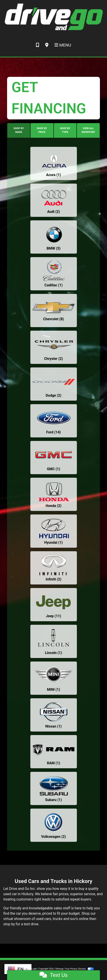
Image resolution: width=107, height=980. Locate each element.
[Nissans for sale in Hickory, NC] (54, 715)
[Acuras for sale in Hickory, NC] (54, 163)
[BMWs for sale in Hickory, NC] (54, 237)
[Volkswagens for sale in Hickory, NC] (54, 825)
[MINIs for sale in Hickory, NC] (54, 678)
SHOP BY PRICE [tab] (42, 130)
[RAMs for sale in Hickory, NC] (54, 752)
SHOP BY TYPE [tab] (65, 130)
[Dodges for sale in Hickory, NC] (54, 384)
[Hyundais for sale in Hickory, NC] (54, 531)
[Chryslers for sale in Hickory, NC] (54, 347)
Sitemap (59, 969)
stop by (9, 924)
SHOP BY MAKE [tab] (19, 130)
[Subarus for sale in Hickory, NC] (54, 788)
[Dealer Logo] (53, 17)
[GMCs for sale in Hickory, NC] (54, 458)
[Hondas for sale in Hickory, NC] (54, 494)
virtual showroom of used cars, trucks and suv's (41, 919)
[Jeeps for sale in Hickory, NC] (54, 605)
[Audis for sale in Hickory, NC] (54, 200)
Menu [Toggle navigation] (63, 45)
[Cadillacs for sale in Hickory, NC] (54, 274)
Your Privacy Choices (79, 969)
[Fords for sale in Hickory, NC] (54, 421)
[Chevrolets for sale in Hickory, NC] (54, 310)
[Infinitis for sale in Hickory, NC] (54, 568)
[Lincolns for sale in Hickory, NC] (54, 641)
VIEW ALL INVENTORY (88, 130)
